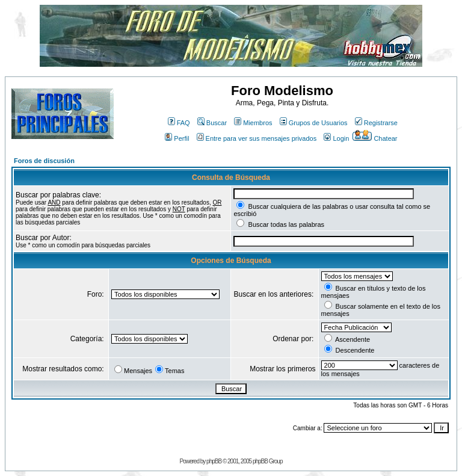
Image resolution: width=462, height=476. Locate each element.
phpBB (214, 461)
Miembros (253, 123)
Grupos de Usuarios (314, 123)
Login (336, 138)
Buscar (212, 123)
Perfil (177, 138)
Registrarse (376, 123)
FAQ (179, 123)
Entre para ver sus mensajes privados (257, 138)
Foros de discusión (44, 161)
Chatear (375, 138)
